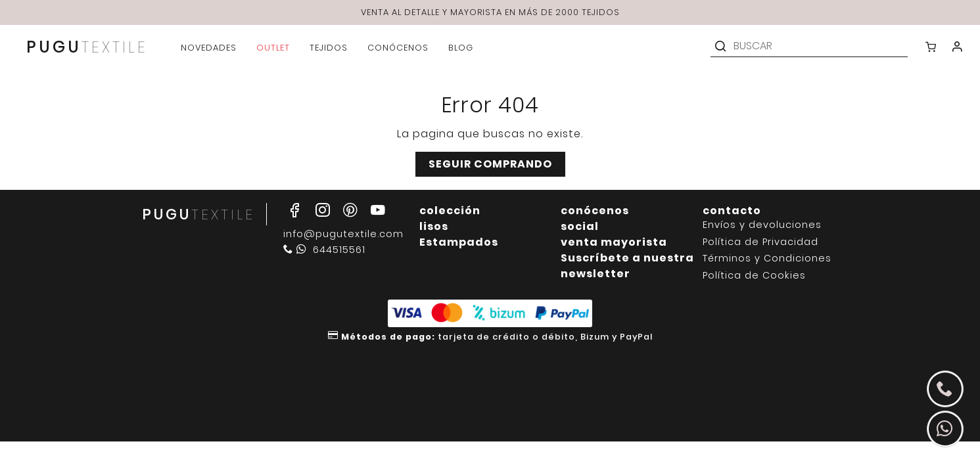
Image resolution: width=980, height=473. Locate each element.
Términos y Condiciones (767, 259)
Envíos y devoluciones (762, 225)
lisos (434, 226)
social (580, 226)
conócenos (595, 211)
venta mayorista (614, 242)
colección (450, 211)
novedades (209, 48)
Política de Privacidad (760, 242)
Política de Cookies (754, 276)
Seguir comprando (490, 164)
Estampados (459, 242)
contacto (732, 211)
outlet (273, 48)
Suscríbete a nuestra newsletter (627, 266)
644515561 (324, 250)
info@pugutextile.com (343, 234)
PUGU (87, 48)
